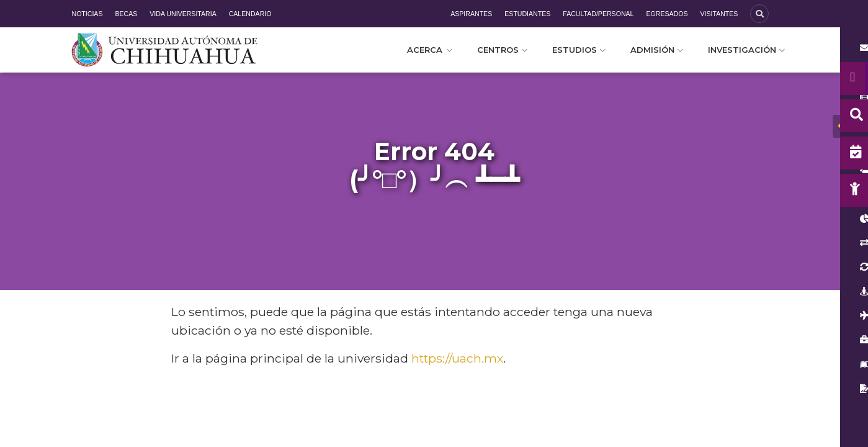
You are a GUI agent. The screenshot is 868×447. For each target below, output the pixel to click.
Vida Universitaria (183, 14)
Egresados (667, 14)
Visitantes (719, 14)
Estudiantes (527, 14)
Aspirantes (471, 14)
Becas (126, 14)
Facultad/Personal (598, 14)
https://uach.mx (457, 358)
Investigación (746, 50)
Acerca (430, 50)
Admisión (657, 50)
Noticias (87, 14)
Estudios (579, 50)
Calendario (250, 14)
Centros (502, 50)
